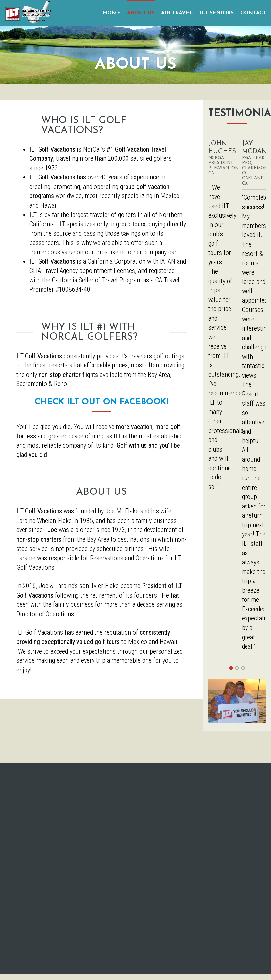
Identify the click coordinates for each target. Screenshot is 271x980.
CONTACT (253, 13)
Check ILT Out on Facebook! (102, 402)
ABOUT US (141, 13)
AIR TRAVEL (177, 13)
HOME (112, 13)
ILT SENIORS (217, 13)
